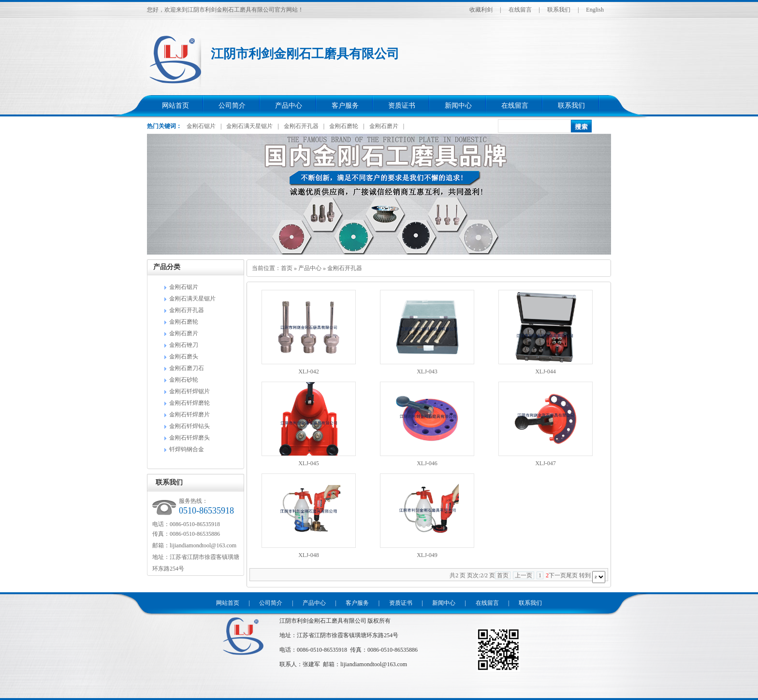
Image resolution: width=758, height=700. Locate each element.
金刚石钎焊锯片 (189, 391)
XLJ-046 (427, 463)
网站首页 (175, 106)
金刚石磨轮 (344, 126)
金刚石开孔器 (301, 126)
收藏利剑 (481, 10)
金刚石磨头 (184, 357)
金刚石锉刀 (184, 345)
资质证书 (402, 106)
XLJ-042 (309, 371)
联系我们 (559, 10)
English (595, 10)
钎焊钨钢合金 (187, 449)
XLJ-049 (427, 555)
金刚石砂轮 (184, 380)
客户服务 (345, 106)
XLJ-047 (546, 463)
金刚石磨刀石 (187, 368)
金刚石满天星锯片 (249, 126)
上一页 (524, 575)
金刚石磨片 (384, 126)
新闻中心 (458, 106)
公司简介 (232, 106)
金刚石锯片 (201, 126)
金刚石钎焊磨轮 (189, 403)
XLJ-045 (309, 463)
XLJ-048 (309, 555)
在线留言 (520, 10)
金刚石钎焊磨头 (189, 438)
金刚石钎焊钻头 (189, 426)
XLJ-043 (427, 371)
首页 (287, 268)
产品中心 (289, 106)
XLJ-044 (546, 371)
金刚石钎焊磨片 (189, 414)
